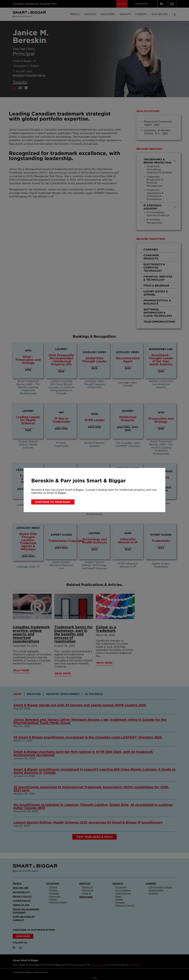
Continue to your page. (53, 502)
